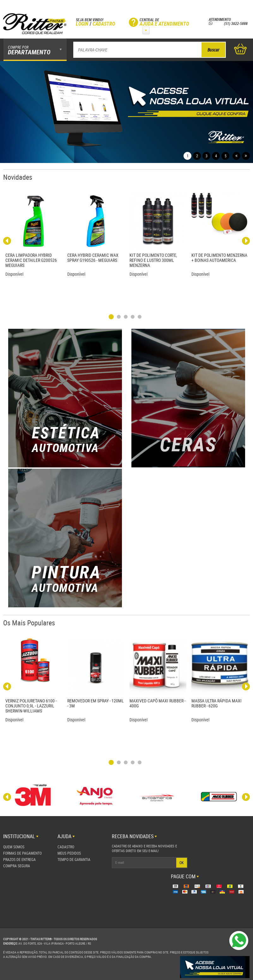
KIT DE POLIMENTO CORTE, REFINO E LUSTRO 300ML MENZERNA (153, 260)
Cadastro (104, 24)
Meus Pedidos (69, 853)
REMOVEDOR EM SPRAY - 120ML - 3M (96, 703)
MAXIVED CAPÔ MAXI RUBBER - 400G (157, 703)
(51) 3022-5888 (228, 23)
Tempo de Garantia (74, 859)
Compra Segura (17, 866)
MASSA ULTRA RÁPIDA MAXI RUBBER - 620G (217, 703)
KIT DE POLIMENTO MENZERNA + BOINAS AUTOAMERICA (219, 258)
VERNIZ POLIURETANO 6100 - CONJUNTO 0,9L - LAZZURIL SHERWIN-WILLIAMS (31, 706)
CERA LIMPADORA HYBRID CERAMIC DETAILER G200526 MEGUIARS (31, 260)
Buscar (213, 50)
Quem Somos (14, 847)
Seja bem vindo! (90, 20)
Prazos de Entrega (19, 859)
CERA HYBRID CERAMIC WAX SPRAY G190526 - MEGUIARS (93, 258)
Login (82, 24)
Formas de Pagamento (22, 853)
